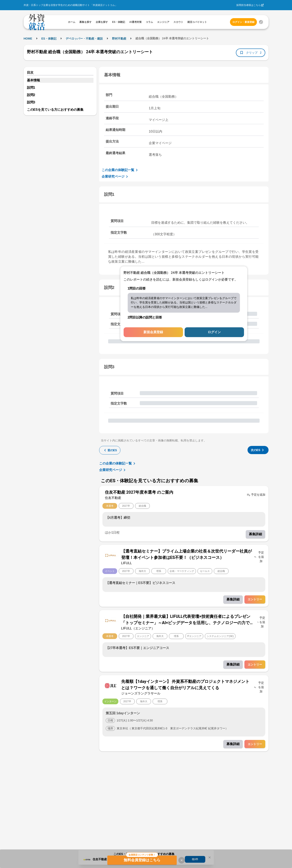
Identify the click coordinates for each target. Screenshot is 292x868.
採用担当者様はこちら (249, 5)
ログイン (214, 332)
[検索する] (261, 22)
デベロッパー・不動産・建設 (84, 39)
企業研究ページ (115, 177)
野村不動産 (119, 39)
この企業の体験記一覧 (120, 170)
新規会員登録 (153, 332)
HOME (28, 39)
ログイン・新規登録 (243, 22)
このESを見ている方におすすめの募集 (55, 110)
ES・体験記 (49, 39)
